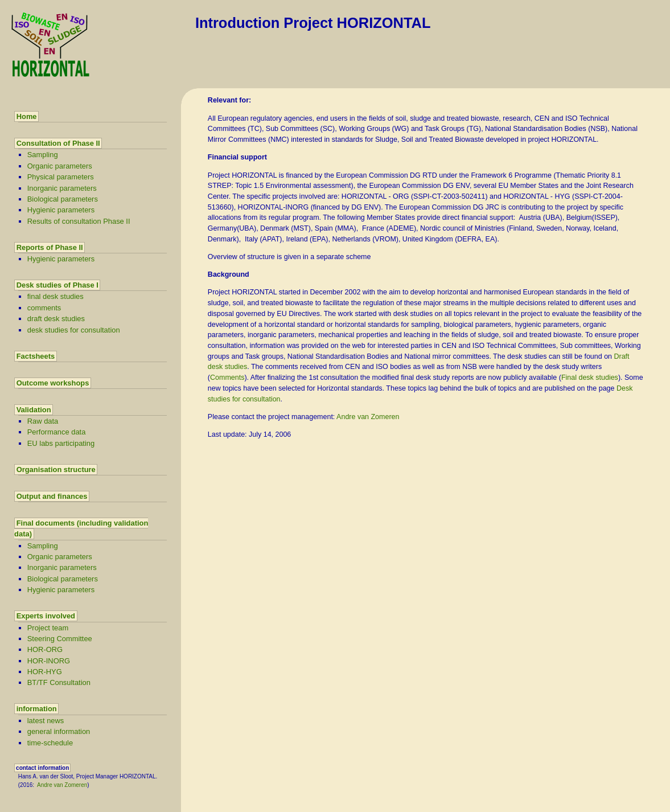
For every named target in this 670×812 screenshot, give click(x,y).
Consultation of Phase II (58, 143)
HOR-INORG (49, 661)
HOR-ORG (45, 649)
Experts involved (46, 616)
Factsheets (36, 356)
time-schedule (50, 743)
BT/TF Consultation (59, 682)
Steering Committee (60, 639)
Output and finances (52, 496)
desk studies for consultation (74, 330)
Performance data (57, 432)
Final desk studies (590, 378)
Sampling (43, 155)
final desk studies (56, 296)
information (37, 709)
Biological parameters (63, 199)
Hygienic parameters (61, 210)
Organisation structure (56, 469)
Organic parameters (60, 166)
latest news (46, 721)
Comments (227, 378)
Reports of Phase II (50, 247)
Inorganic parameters (62, 188)
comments (44, 308)
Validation (34, 410)
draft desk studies (56, 319)
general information (59, 731)
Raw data (43, 421)
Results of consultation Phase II (79, 221)
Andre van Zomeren (62, 785)
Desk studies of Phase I (57, 285)
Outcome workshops (53, 383)
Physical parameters (61, 177)
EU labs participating (61, 443)
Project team (48, 628)
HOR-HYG (45, 672)
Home (27, 116)
